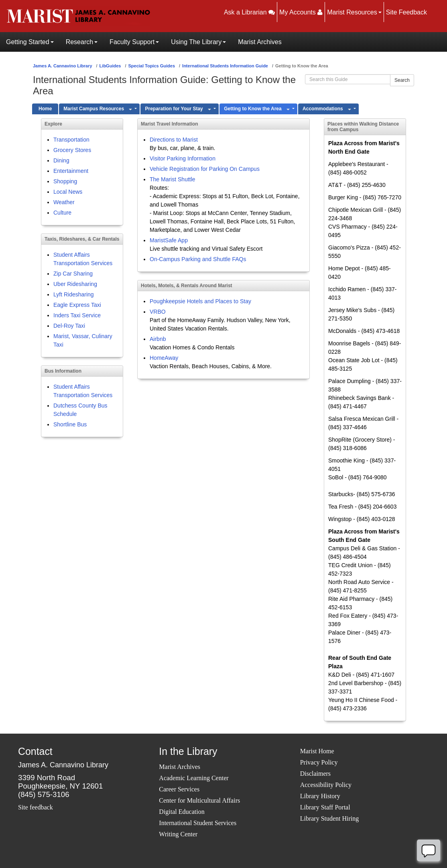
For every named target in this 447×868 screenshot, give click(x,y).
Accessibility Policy (326, 785)
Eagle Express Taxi (77, 305)
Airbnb (158, 339)
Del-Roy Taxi (69, 326)
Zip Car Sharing (73, 274)
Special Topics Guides (151, 66)
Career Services (179, 789)
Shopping (65, 181)
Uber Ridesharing (75, 284)
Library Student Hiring (330, 818)
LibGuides (110, 66)
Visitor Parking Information (183, 158)
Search (402, 80)
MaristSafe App (169, 240)
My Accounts (301, 12)
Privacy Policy (319, 762)
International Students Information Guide (225, 66)
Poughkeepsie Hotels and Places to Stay (200, 301)
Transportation (71, 140)
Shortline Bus (70, 424)
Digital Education (182, 812)
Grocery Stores (72, 150)
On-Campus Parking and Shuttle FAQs (198, 259)
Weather (64, 202)
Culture (62, 213)
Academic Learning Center (194, 778)
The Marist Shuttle (173, 179)
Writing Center (178, 834)
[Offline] (429, 850)
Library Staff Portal (325, 807)
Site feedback (36, 807)
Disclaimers (315, 774)
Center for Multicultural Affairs (199, 800)
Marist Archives (180, 767)
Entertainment (71, 171)
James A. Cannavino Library (63, 66)
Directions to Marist (174, 140)
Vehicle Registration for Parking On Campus (205, 169)
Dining (61, 160)
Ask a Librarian (249, 12)
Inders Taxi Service (77, 315)
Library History (320, 796)
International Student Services (198, 823)
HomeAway (164, 358)
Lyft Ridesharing (74, 294)
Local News (68, 192)
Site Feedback (406, 12)
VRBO (158, 312)
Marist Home (317, 751)
